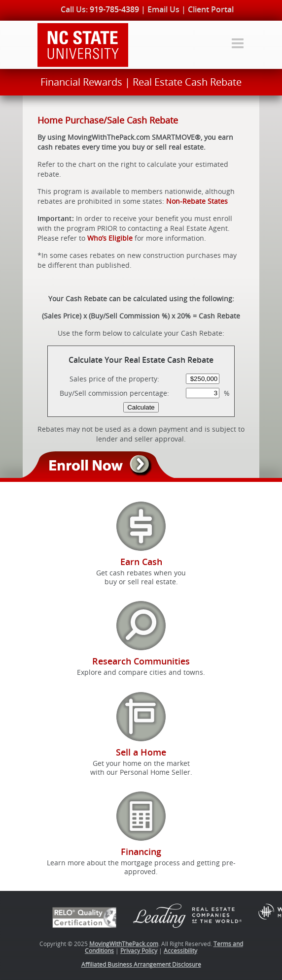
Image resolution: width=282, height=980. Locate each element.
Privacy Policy (139, 950)
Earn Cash (141, 562)
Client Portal (211, 9)
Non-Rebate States (197, 201)
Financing (141, 852)
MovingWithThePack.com (124, 944)
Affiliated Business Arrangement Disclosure (141, 964)
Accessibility (180, 950)
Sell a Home (141, 752)
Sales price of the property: (114, 379)
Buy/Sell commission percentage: (114, 393)
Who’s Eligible (110, 238)
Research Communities (141, 661)
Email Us (163, 9)
